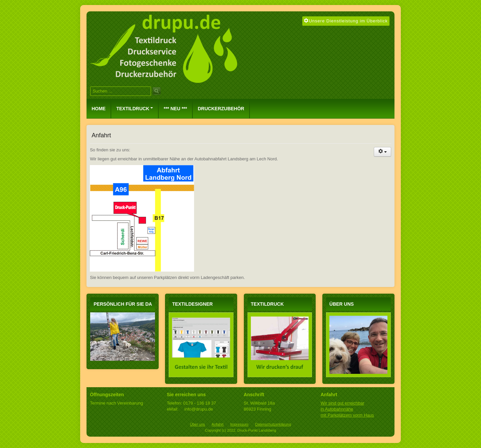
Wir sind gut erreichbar (343, 403)
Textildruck (135, 109)
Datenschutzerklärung (273, 424)
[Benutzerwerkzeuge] (382, 152)
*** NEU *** (175, 109)
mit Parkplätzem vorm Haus (347, 415)
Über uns (198, 424)
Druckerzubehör (221, 109)
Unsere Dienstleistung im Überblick (346, 21)
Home (99, 109)
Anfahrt (218, 424)
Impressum (239, 424)
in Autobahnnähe (337, 409)
